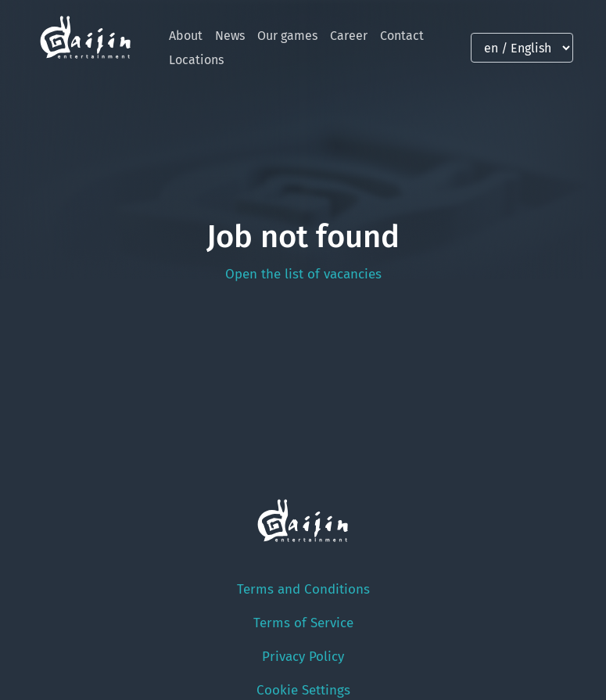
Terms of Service (303, 623)
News (230, 36)
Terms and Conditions (303, 589)
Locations (196, 60)
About (186, 36)
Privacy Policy (303, 657)
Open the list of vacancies (303, 274)
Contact (402, 36)
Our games (287, 36)
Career (349, 36)
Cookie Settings (303, 690)
